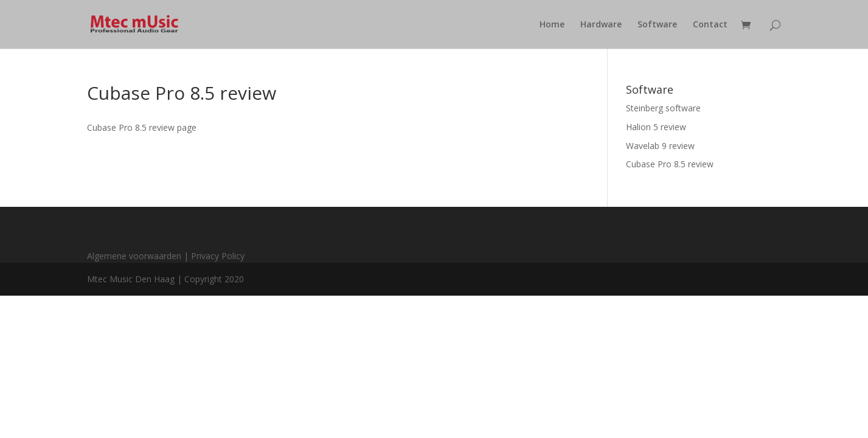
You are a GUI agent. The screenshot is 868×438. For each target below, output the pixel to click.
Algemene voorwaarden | (139, 256)
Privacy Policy (218, 256)
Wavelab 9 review (660, 146)
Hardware (601, 25)
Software (657, 25)
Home (552, 25)
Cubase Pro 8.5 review (670, 164)
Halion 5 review (656, 127)
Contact (710, 25)
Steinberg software (663, 108)
